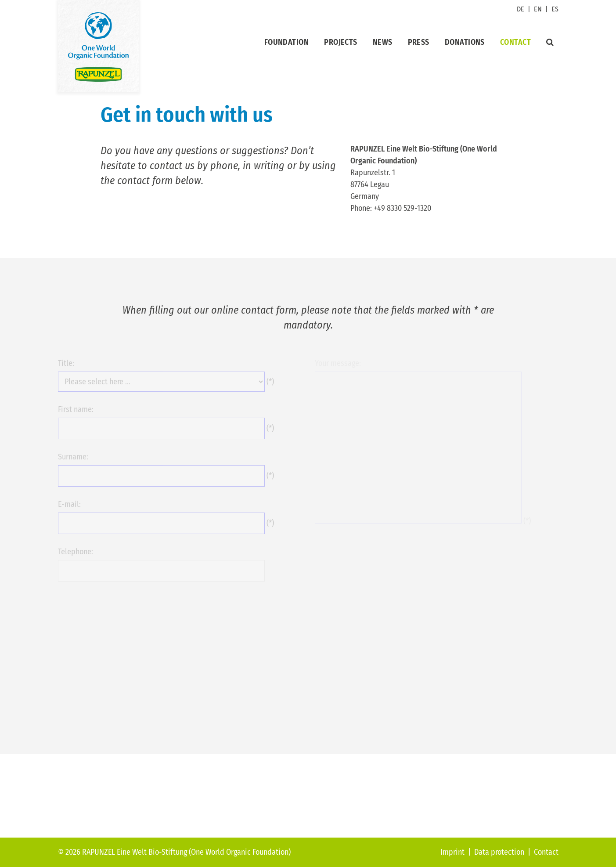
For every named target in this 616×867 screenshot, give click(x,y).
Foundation (287, 42)
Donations (465, 42)
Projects (341, 42)
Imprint (452, 852)
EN (538, 9)
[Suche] (550, 42)
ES (555, 9)
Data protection (499, 852)
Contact (515, 42)
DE (521, 9)
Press (419, 42)
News (383, 42)
